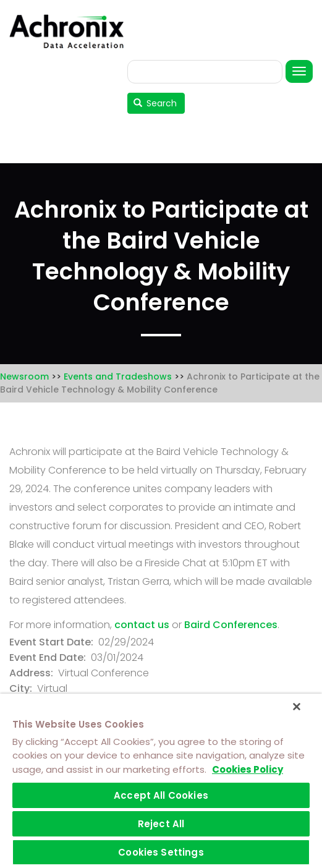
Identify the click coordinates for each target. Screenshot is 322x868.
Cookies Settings (161, 852)
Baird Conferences (231, 625)
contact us (142, 625)
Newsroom (24, 377)
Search (155, 103)
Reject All (161, 824)
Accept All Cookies (161, 795)
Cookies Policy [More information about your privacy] (248, 769)
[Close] (297, 707)
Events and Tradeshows (118, 377)
